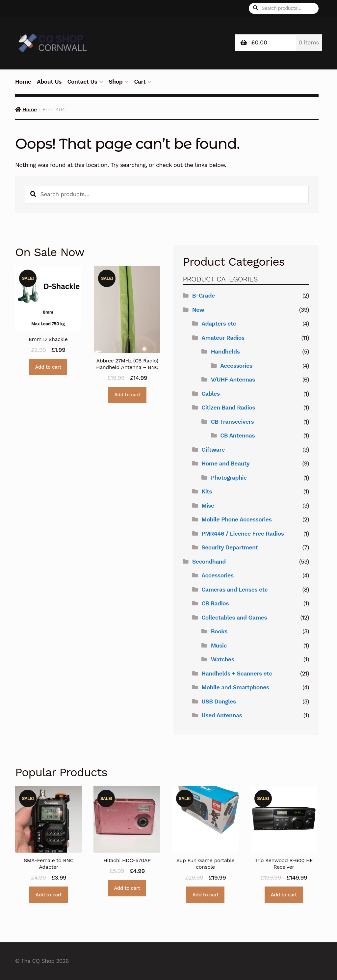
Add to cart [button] (48, 367)
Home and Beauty (225, 464)
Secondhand (209, 562)
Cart (140, 82)
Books (219, 631)
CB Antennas (237, 436)
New (198, 310)
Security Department (230, 547)
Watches (223, 659)
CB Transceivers (232, 422)
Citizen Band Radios (228, 408)
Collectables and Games (234, 618)
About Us (49, 82)
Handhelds (225, 352)
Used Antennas (222, 715)
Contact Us (82, 82)
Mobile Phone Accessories (236, 519)
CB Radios (215, 603)
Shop (116, 82)
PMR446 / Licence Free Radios (243, 534)
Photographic (229, 478)
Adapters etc (219, 324)
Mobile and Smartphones (235, 687)
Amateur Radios (223, 338)
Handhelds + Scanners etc (237, 674)
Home (23, 82)
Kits (207, 491)
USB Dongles (219, 702)
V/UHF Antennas (233, 380)
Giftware (213, 450)
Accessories (236, 366)
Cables (210, 394)
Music (219, 646)
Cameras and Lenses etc (234, 590)
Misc (208, 506)
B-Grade (204, 296)
